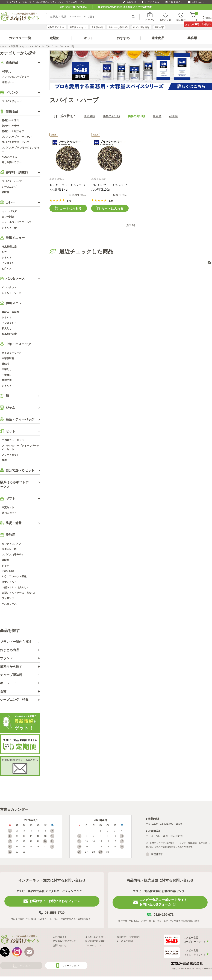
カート (194, 17)
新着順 (157, 116)
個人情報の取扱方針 (95, 941)
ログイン (150, 20)
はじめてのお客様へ (95, 937)
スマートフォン (70, 966)
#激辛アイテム (56, 27)
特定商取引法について (64, 941)
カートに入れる (71, 208)
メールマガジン (93, 945)
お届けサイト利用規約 (128, 937)
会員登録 (131, 2)
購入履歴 (181, 20)
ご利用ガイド (176, 2)
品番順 (173, 116)
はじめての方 (152, 2)
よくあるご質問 (125, 941)
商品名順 (89, 116)
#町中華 (160, 27)
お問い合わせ (199, 2)
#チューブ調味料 (118, 27)
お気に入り (165, 20)
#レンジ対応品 (141, 27)
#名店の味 (98, 27)
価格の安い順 (111, 116)
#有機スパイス (78, 27)
